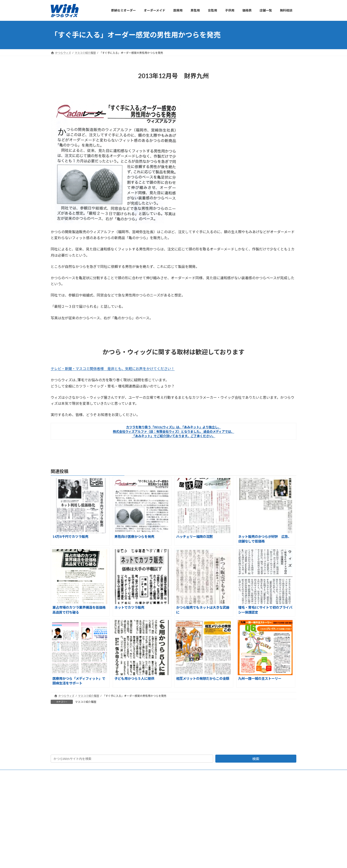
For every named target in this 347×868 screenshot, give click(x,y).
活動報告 (248, 863)
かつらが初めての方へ (130, 840)
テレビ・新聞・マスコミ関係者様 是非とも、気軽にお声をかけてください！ (113, 369)
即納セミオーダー (64, 840)
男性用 (57, 863)
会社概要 (248, 840)
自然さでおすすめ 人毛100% (133, 863)
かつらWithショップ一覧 (257, 848)
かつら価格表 (124, 848)
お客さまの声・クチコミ (194, 840)
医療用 (57, 855)
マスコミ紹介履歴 (86, 702)
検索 (256, 809)
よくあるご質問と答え (130, 855)
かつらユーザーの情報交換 (195, 848)
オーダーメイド (63, 848)
